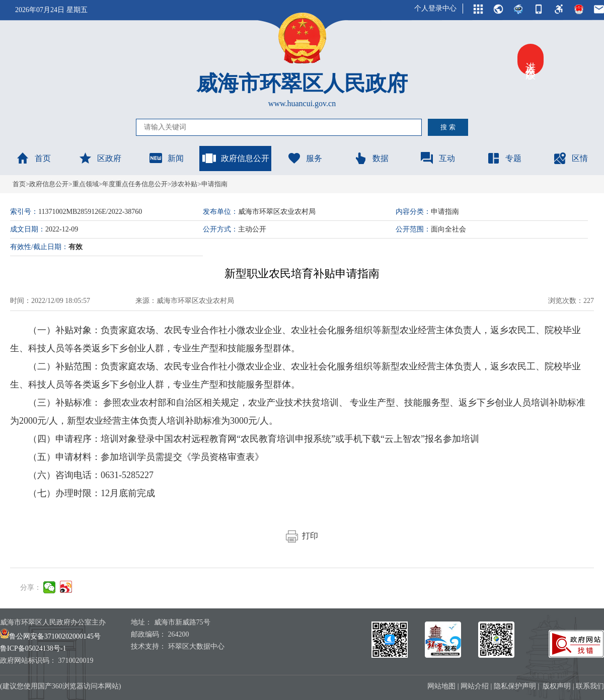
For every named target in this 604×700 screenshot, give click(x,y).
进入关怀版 (531, 59)
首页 (33, 158)
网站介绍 (475, 686)
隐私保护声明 (515, 686)
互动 (437, 158)
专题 (504, 158)
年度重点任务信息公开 (135, 184)
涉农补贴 (184, 184)
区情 (570, 158)
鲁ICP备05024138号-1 (33, 648)
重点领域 (86, 184)
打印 (302, 536)
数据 (371, 158)
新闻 (166, 158)
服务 (305, 158)
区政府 (100, 158)
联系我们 (590, 686)
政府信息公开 (236, 158)
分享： (31, 588)
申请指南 (214, 184)
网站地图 (441, 686)
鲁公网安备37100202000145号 (50, 636)
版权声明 (557, 686)
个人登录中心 (435, 8)
